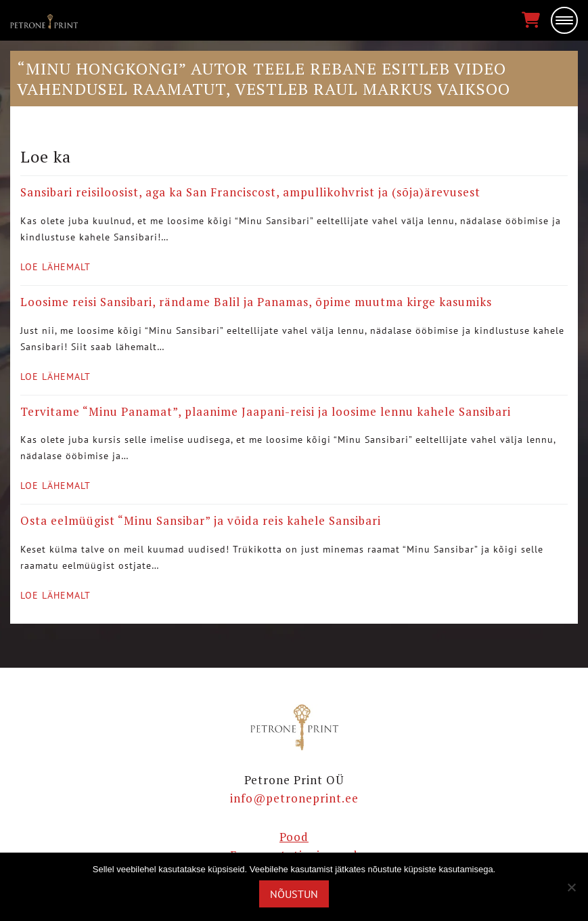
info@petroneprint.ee (294, 798)
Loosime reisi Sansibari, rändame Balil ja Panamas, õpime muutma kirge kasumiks (256, 302)
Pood (294, 837)
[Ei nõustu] (571, 887)
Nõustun (294, 894)
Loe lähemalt (55, 267)
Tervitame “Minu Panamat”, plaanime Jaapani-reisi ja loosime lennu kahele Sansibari (266, 411)
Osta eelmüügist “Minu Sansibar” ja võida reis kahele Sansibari (201, 520)
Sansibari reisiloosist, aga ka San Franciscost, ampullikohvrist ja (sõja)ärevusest (250, 192)
